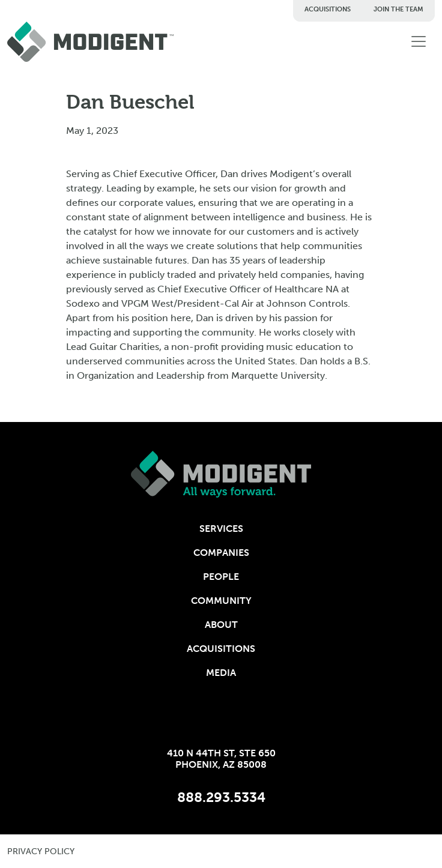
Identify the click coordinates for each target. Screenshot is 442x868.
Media (221, 673)
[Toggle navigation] (419, 41)
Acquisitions (328, 9)
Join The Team (398, 9)
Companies (221, 553)
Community (221, 601)
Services (221, 529)
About (221, 625)
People (221, 577)
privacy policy (41, 851)
